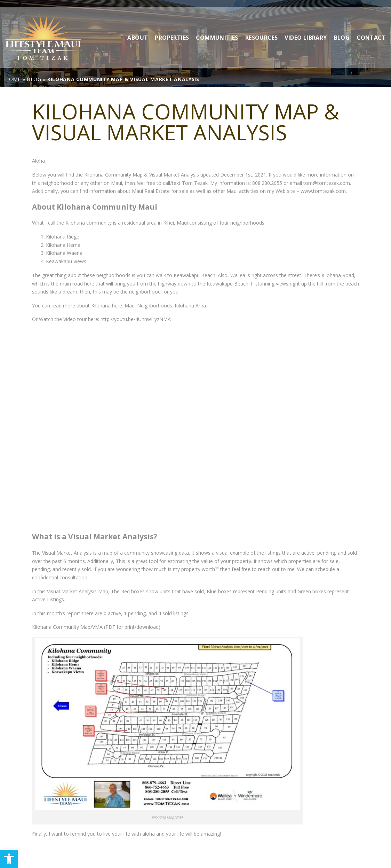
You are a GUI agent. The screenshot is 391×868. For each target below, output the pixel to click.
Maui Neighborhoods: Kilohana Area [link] (165, 306)
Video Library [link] (306, 30)
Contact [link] (371, 30)
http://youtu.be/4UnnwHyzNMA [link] (135, 319)
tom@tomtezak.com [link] (327, 183)
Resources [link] (262, 30)
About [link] (138, 30)
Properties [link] (172, 30)
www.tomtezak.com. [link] (324, 191)
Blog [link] (342, 30)
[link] (9, 859)
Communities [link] (217, 30)
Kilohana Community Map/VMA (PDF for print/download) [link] (96, 627)
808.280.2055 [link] (267, 183)
